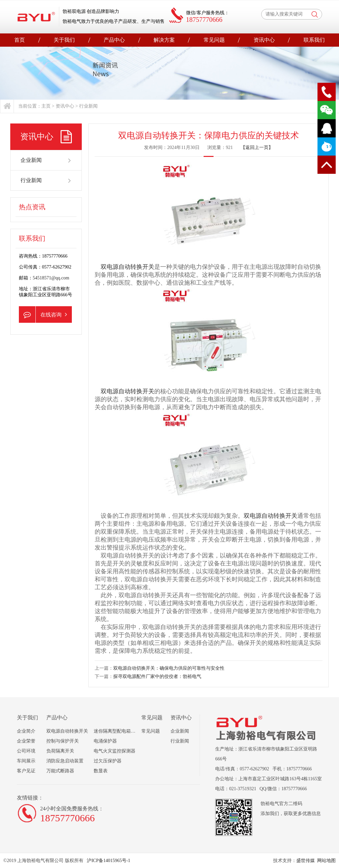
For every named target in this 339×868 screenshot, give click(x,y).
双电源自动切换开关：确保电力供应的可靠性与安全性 (169, 668)
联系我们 (314, 40)
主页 (46, 106)
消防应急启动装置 (65, 761)
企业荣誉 (26, 741)
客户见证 (26, 771)
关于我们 (64, 40)
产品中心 (114, 40)
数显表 (101, 771)
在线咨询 (43, 314)
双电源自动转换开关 (127, 267)
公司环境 (26, 751)
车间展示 (26, 761)
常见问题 (214, 40)
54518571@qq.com (51, 278)
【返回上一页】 (257, 147)
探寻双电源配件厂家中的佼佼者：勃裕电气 (157, 676)
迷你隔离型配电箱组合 (117, 731)
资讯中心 (264, 40)
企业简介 (26, 731)
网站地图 (326, 861)
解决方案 (164, 40)
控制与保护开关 (63, 741)
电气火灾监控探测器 (115, 751)
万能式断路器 (60, 771)
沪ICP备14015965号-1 (108, 861)
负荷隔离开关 (60, 751)
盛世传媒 (306, 861)
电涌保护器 (105, 741)
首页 (20, 40)
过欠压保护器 (108, 761)
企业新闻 (46, 160)
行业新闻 (88, 106)
